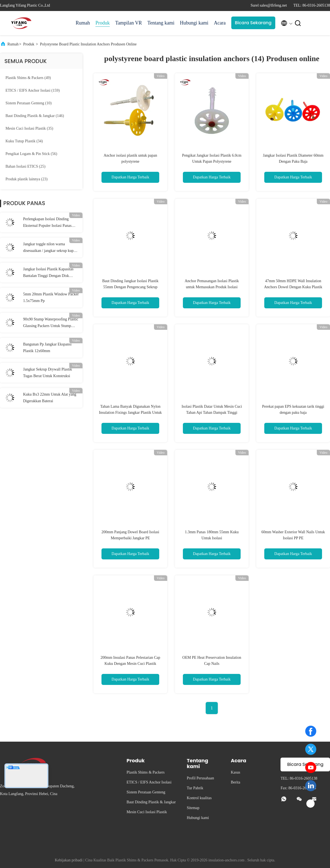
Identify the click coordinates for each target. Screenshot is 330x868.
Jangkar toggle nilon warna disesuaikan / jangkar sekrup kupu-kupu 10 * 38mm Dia (50, 248)
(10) (29, 103)
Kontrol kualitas (199, 798)
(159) (33, 90)
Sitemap (193, 808)
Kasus (235, 772)
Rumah (83, 23)
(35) (29, 128)
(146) (35, 116)
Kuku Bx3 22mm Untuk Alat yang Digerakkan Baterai (50, 398)
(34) (24, 141)
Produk (103, 23)
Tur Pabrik (195, 788)
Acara (220, 23)
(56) (31, 154)
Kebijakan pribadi (69, 860)
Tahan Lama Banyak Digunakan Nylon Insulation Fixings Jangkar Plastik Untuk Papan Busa (130, 413)
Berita (235, 782)
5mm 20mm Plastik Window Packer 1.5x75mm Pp (51, 297)
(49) (28, 78)
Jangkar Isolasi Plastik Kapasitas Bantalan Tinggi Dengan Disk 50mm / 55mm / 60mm (48, 273)
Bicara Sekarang (253, 23)
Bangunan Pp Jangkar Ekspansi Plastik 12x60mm (47, 348)
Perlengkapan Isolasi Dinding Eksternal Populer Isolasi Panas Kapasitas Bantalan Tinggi (47, 223)
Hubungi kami (194, 23)
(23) (27, 179)
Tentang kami (161, 23)
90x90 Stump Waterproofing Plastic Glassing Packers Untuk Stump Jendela (51, 323)
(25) (25, 166)
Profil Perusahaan (200, 778)
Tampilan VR (129, 23)
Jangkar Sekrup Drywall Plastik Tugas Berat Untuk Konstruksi (48, 373)
